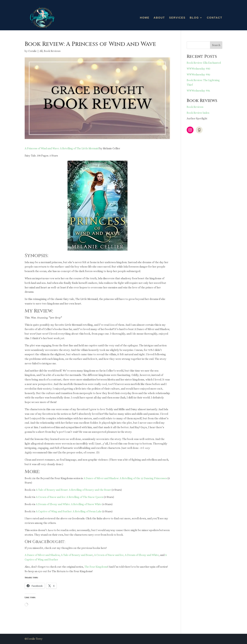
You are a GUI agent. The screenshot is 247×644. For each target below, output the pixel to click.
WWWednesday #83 (198, 69)
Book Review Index (198, 113)
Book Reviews (52, 51)
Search (216, 45)
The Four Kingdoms (96, 567)
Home (145, 18)
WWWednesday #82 (198, 74)
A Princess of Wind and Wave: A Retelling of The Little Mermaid (62, 148)
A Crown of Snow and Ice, (109, 555)
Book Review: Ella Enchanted (204, 63)
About (159, 18)
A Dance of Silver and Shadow (42, 555)
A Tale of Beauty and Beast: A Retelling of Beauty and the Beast (73, 490)
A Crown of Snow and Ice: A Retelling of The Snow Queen (70, 497)
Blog (194, 18)
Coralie (32, 51)
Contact (214, 18)
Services (177, 18)
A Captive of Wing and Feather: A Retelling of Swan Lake (69, 511)
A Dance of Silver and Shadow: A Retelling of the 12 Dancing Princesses (125, 478)
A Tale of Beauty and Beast (77, 555)
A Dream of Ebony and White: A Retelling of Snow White (69, 504)
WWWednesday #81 (198, 91)
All (41, 51)
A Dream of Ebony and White (142, 555)
